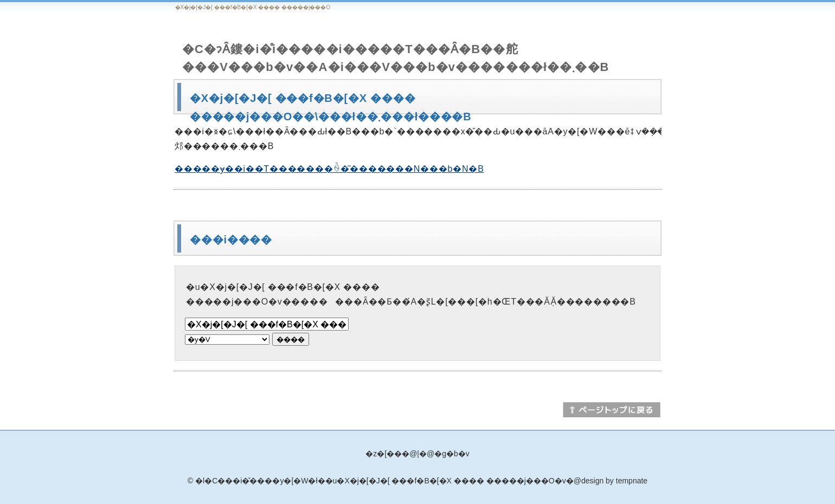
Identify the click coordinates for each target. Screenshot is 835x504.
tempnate (632, 481)
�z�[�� (384, 454)
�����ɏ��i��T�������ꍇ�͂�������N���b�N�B (329, 169)
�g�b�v (452, 454)
